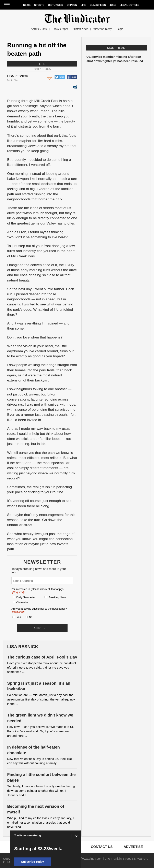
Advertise (133, 847)
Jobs (113, 5)
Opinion (72, 5)
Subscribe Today (102, 29)
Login (120, 29)
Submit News (80, 29)
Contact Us (102, 847)
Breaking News (57, 597)
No (31, 617)
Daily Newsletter (26, 597)
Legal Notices (129, 5)
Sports (39, 5)
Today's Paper (60, 29)
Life (83, 5)
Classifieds (98, 5)
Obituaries (56, 5)
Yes (18, 617)
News (27, 5)
